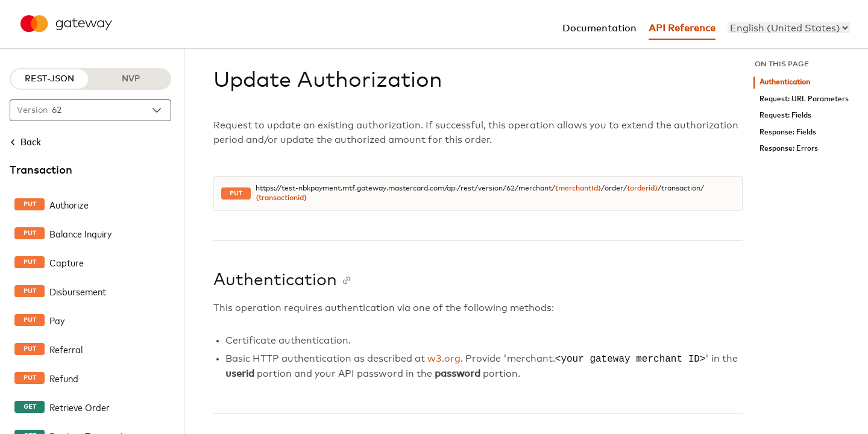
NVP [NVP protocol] (131, 79)
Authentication (785, 82)
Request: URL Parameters (804, 99)
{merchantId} (578, 189)
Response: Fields (788, 132)
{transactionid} (281, 198)
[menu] (789, 28)
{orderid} (642, 189)
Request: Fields (785, 115)
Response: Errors (789, 149)
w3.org (444, 359)
